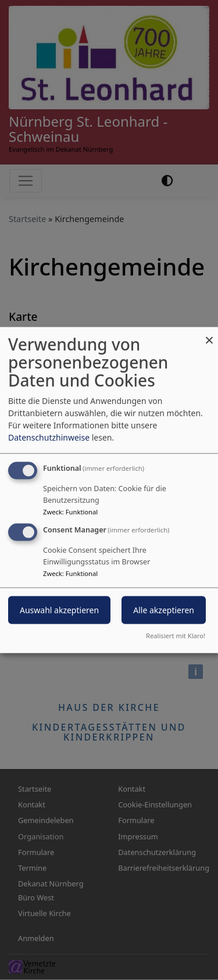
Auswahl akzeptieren (59, 610)
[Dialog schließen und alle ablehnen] (209, 335)
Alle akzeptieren (164, 610)
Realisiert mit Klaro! (176, 635)
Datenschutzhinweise (49, 437)
